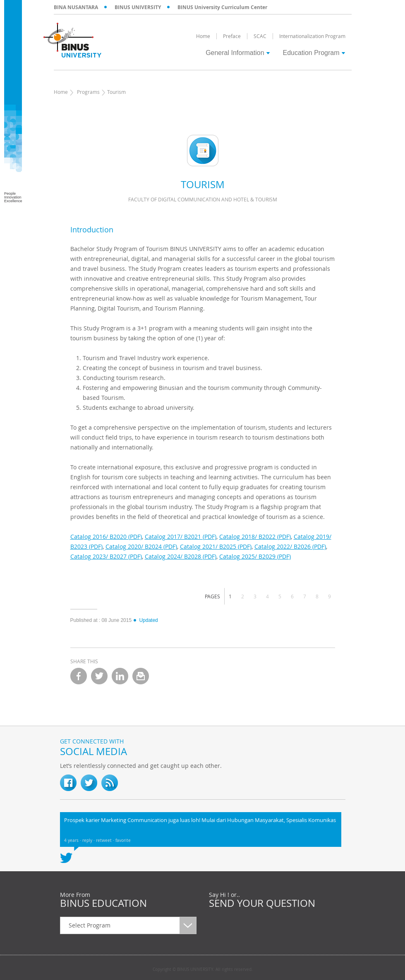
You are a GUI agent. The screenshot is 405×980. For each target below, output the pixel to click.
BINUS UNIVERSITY (138, 7)
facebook (79, 676)
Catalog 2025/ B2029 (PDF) (255, 556)
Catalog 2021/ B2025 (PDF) (216, 546)
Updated (145, 620)
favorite (123, 840)
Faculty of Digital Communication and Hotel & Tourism (203, 199)
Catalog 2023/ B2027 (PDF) (106, 556)
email (141, 676)
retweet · (106, 840)
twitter (99, 676)
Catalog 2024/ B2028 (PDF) (181, 556)
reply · (89, 840)
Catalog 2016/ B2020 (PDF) (106, 537)
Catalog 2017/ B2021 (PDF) (181, 537)
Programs (88, 92)
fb (68, 783)
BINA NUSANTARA (76, 7)
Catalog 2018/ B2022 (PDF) (255, 537)
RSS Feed (110, 783)
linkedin (120, 676)
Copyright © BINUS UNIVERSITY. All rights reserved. (203, 970)
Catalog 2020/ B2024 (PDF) (141, 546)
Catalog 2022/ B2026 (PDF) (290, 546)
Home (61, 92)
